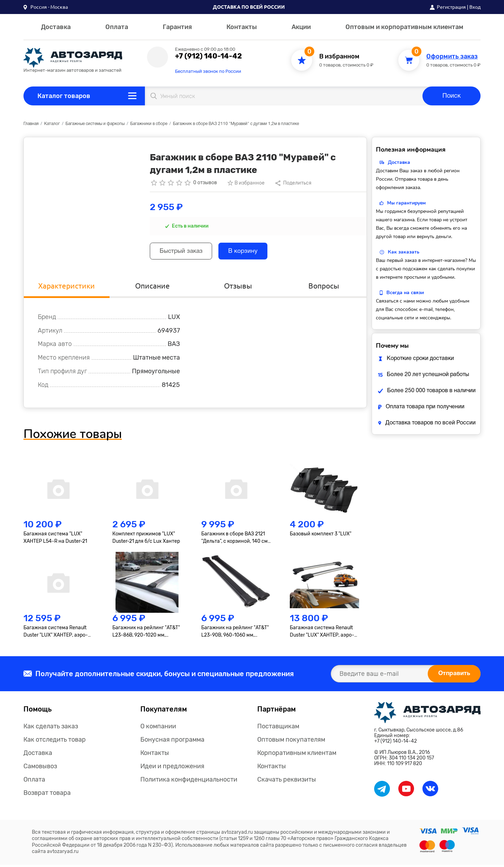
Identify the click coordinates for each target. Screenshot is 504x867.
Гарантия (177, 27)
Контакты (242, 27)
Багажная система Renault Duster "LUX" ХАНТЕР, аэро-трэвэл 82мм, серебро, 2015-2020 (57, 634)
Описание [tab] (152, 287)
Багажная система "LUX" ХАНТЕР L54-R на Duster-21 (55, 539)
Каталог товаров (64, 96)
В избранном (339, 57)
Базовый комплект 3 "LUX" (321, 536)
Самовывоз (40, 768)
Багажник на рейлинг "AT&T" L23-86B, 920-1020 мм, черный (146, 634)
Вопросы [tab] (324, 287)
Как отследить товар (55, 742)
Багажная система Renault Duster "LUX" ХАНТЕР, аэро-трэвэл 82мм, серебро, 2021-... (322, 634)
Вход (475, 7)
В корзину (249, 252)
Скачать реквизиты (287, 782)
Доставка (56, 27)
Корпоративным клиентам (297, 755)
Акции (301, 27)
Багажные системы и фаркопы (95, 124)
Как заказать (404, 252)
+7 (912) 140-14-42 (208, 56)
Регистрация (451, 7)
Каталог (52, 124)
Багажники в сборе (149, 124)
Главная (31, 124)
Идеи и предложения (172, 768)
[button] (46, 7)
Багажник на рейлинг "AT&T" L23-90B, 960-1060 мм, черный (235, 634)
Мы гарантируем (406, 203)
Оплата (117, 27)
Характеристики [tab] (67, 287)
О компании (158, 728)
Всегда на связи (405, 293)
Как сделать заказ (51, 728)
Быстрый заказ (183, 252)
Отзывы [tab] (238, 287)
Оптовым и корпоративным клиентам (404, 27)
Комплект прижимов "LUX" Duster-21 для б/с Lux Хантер (146, 539)
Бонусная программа (172, 742)
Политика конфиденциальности (189, 782)
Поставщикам (278, 728)
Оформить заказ (452, 57)
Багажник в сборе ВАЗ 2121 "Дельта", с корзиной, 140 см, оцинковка (235, 540)
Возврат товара (47, 795)
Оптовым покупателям (291, 742)
